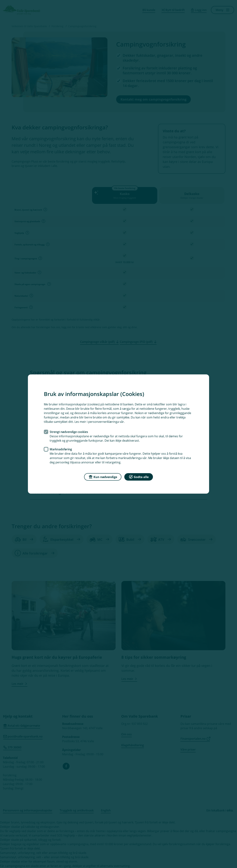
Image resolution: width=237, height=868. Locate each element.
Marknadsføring (61, 449)
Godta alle (139, 477)
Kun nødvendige (103, 477)
